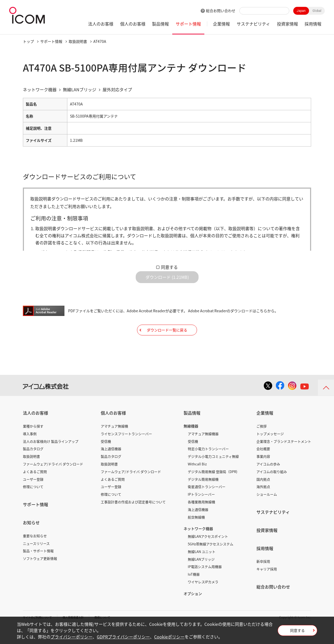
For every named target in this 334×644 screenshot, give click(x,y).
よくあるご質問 (35, 488)
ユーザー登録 (33, 495)
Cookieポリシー (169, 637)
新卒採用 (263, 577)
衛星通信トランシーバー (207, 503)
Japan (301, 11)
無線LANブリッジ (201, 575)
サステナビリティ (253, 24)
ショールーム (267, 510)
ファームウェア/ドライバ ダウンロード (53, 480)
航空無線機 (196, 533)
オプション (193, 610)
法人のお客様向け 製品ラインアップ (51, 457)
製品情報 (160, 24)
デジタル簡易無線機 (203, 495)
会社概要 (263, 465)
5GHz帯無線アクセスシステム (211, 560)
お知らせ (31, 539)
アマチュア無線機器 (203, 450)
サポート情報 (188, 24)
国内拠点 (263, 495)
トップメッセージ (270, 450)
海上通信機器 (111, 465)
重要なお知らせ (35, 552)
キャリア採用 (267, 585)
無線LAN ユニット (202, 568)
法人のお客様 (101, 24)
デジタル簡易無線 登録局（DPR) (212, 488)
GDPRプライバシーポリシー (123, 637)
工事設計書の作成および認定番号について (133, 518)
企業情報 (221, 24)
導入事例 (30, 450)
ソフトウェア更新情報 (40, 574)
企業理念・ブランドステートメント (284, 457)
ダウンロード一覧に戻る (167, 342)
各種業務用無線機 (201, 518)
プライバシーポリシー (72, 637)
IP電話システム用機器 (205, 583)
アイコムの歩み (268, 480)
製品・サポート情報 (38, 567)
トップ (28, 41)
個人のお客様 (133, 24)
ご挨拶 (262, 442)
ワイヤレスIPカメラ (203, 598)
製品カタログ (33, 465)
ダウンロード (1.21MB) (167, 281)
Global (317, 11)
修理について (33, 503)
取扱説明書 (78, 41)
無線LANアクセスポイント (208, 552)
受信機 (106, 457)
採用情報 (313, 24)
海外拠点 (263, 503)
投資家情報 (287, 24)
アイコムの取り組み (272, 488)
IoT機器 (194, 590)
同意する (169, 267)
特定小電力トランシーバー (208, 465)
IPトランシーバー (201, 510)
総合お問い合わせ (221, 11)
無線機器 (191, 442)
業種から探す (33, 442)
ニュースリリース (36, 559)
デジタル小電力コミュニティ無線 (213, 472)
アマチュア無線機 (114, 442)
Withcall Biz (197, 480)
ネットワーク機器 (198, 545)
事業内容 (263, 472)
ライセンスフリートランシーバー (126, 450)
